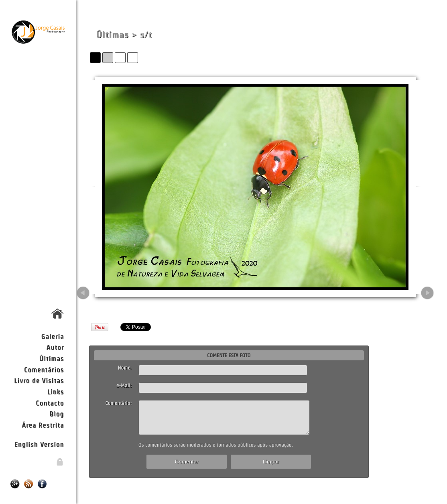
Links (56, 391)
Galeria (53, 336)
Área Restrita (43, 425)
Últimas (51, 358)
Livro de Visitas (39, 380)
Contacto (50, 403)
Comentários (44, 369)
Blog (57, 414)
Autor (55, 347)
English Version (39, 444)
